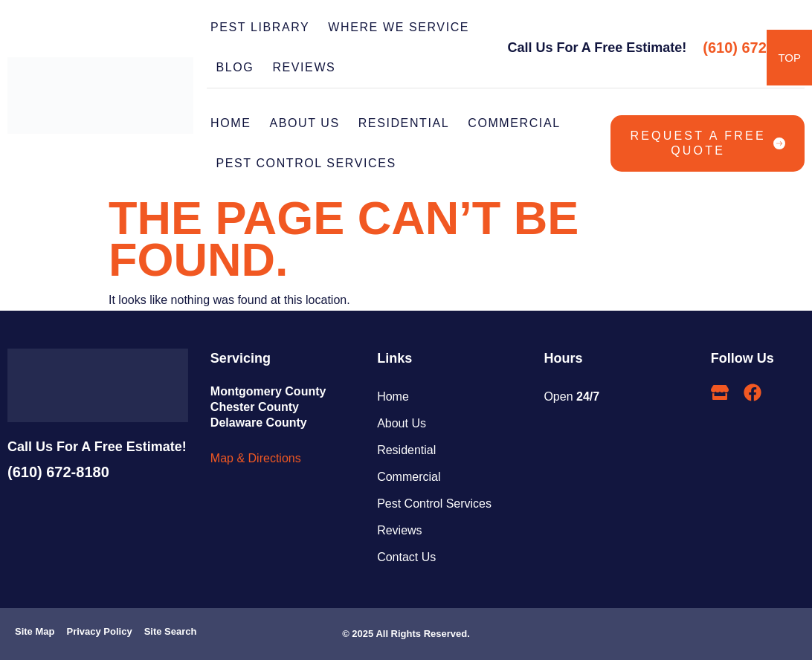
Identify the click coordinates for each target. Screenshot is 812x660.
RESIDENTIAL (404, 123)
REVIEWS (304, 67)
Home (231, 123)
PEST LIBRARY (260, 27)
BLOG (235, 67)
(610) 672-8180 (754, 48)
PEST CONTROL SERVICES (310, 164)
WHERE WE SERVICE (399, 27)
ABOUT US (304, 123)
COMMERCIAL (514, 123)
